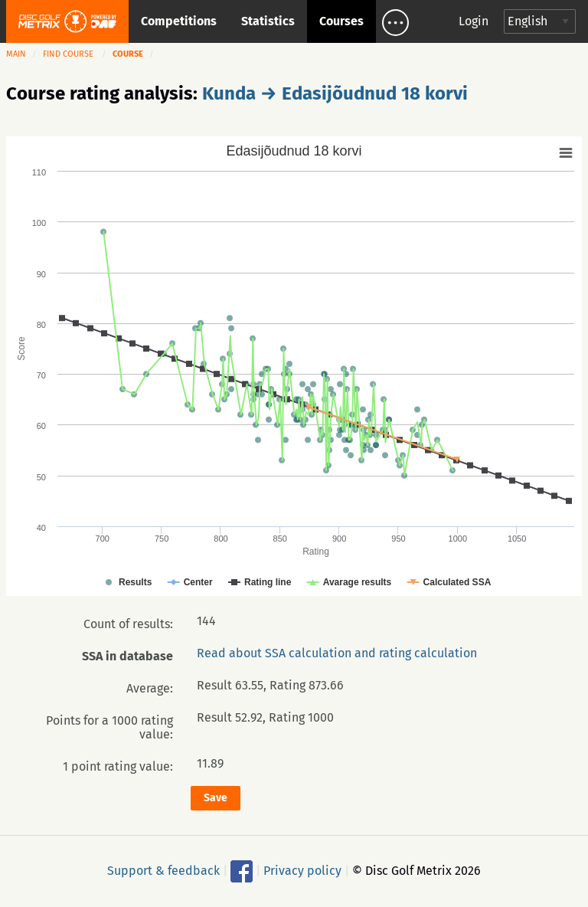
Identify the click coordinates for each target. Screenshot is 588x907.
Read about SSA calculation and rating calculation (337, 653)
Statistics (268, 21)
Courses (341, 21)
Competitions (179, 21)
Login (474, 21)
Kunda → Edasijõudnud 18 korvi (335, 93)
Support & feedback (163, 870)
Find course (68, 54)
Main (16, 54)
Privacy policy (302, 870)
